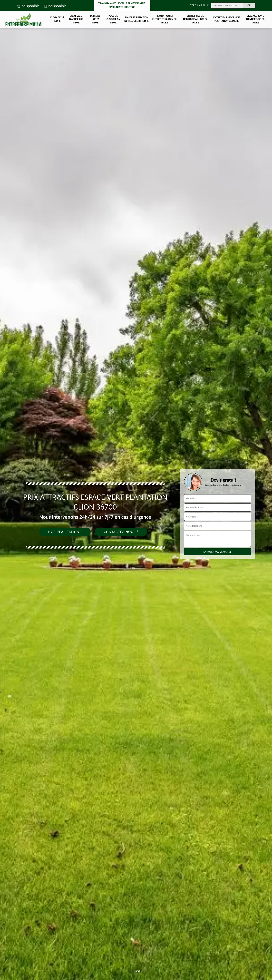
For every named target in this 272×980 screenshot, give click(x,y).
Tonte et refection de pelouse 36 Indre (137, 19)
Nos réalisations (65, 532)
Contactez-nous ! (121, 532)
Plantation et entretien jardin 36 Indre (164, 19)
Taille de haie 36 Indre (95, 19)
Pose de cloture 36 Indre (113, 19)
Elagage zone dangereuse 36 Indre (255, 19)
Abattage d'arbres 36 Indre (76, 19)
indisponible (28, 6)
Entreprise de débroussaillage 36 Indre (195, 19)
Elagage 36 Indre (57, 19)
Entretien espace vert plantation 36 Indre (227, 19)
